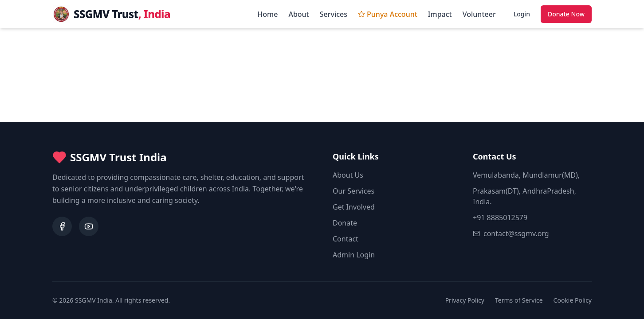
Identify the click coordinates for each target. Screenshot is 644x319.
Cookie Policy (573, 300)
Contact (346, 239)
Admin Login (354, 255)
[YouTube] (89, 226)
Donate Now (566, 14)
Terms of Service (519, 300)
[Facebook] (62, 226)
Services (334, 14)
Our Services (353, 191)
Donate (345, 223)
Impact (440, 14)
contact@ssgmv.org (511, 233)
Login (522, 14)
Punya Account (388, 14)
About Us (348, 175)
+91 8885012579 (500, 218)
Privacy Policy (465, 300)
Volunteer (479, 14)
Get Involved (354, 207)
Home (267, 14)
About (298, 14)
